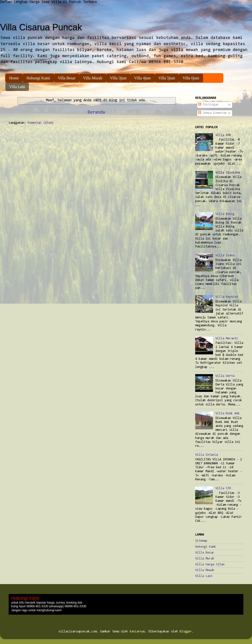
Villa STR (223, 488)
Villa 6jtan (191, 78)
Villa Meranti (227, 339)
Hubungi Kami (38, 78)
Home (14, 78)
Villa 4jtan (142, 78)
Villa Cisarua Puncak (41, 27)
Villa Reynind (227, 297)
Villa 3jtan (118, 78)
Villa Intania (206, 455)
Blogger (186, 632)
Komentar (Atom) (41, 123)
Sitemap (201, 541)
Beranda (96, 113)
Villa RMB (223, 135)
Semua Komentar (213, 113)
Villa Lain (17, 87)
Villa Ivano (225, 255)
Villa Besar (67, 78)
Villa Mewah (205, 570)
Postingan (208, 105)
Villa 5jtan (167, 78)
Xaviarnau (137, 632)
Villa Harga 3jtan (210, 565)
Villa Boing (225, 214)
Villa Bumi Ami (228, 413)
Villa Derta (225, 376)
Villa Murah (93, 78)
